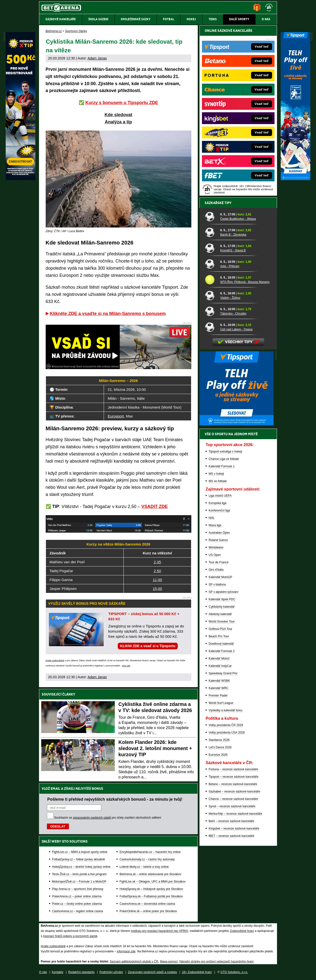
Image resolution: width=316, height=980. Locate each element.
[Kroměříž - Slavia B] (211, 248)
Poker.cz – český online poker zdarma (77, 904)
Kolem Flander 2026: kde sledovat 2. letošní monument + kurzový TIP (155, 748)
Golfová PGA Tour (220, 629)
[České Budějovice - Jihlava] (211, 216)
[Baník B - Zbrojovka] (211, 232)
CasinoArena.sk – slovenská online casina (147, 904)
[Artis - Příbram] (211, 264)
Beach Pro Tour (219, 636)
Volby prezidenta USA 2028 (227, 733)
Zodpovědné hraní (242, 931)
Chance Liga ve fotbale (224, 459)
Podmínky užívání (111, 972)
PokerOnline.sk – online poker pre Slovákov (148, 911)
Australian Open (219, 533)
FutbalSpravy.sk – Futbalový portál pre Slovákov (151, 896)
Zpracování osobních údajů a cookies (152, 972)
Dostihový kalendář (221, 644)
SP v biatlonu (217, 584)
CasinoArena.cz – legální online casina (78, 911)
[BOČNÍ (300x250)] (237, 424)
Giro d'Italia (216, 570)
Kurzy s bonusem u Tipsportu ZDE (122, 103)
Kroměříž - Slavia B (233, 250)
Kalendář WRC (218, 688)
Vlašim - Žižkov (230, 298)
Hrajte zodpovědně (55, 660)
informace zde (126, 951)
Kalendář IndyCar (220, 666)
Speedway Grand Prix (223, 673)
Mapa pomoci (169, 961)
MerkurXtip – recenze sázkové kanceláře (235, 814)
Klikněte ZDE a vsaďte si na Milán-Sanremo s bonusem (108, 314)
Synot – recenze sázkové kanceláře (232, 806)
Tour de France (219, 562)
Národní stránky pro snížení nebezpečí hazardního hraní (217, 961)
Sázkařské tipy (218, 203)
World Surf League (221, 703)
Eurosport (116, 416)
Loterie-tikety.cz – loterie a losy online (144, 867)
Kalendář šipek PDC (222, 599)
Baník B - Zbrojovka (233, 235)
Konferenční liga (219, 510)
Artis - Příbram (230, 266)
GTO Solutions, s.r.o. (234, 972)
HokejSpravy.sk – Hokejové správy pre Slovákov (151, 889)
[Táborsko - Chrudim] (211, 311)
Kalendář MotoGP (220, 577)
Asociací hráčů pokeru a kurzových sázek (70, 936)
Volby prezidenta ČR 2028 (226, 725)
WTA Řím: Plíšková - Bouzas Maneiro (245, 282)
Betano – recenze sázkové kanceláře (233, 784)
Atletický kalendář (220, 614)
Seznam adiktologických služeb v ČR (134, 961)
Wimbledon (216, 547)
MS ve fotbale (218, 481)
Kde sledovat (118, 115)
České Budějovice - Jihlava (238, 219)
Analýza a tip (118, 122)
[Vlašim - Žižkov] (211, 295)
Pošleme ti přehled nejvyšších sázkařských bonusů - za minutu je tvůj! (115, 799)
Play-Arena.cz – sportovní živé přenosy (78, 889)
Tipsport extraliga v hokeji (225, 452)
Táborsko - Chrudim (233, 314)
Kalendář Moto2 (219, 659)
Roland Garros (218, 540)
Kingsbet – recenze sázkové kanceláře (234, 829)
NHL (212, 518)
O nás (43, 972)
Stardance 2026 (219, 740)
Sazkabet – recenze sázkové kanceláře (234, 792)
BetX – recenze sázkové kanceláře (231, 821)
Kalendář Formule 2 (222, 651)
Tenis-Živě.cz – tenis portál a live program (79, 874)
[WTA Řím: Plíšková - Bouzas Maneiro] (211, 280)
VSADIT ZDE (154, 507)
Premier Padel (218, 696)
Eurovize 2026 (218, 755)
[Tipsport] (296, 179)
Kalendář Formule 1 (222, 466)
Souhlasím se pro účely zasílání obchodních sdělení (108, 818)
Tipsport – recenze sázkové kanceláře (234, 777)
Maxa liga (215, 525)
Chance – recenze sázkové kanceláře (233, 799)
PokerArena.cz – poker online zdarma (77, 896)
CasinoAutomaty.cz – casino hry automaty (147, 859)
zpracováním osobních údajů (92, 818)
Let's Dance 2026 (220, 747)
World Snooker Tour (222, 622)
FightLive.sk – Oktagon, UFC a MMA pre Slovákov (152, 882)
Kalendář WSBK (219, 681)
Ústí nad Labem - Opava (236, 329)
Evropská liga (217, 503)
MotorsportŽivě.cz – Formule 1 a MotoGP (79, 882)
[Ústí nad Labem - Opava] (211, 327)
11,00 (158, 580)
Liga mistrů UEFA (220, 496)
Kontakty (58, 972)
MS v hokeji (216, 474)
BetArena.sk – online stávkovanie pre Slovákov (150, 874)
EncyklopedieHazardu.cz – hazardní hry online (150, 852)
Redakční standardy (81, 972)
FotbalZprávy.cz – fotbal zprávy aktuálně (79, 859)
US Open (215, 555)
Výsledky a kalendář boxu (226, 710)
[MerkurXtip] (20, 179)
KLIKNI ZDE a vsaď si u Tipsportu (148, 646)
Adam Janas (97, 58)
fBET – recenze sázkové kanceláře (231, 836)
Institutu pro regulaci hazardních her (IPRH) (159, 931)
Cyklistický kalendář (222, 607)
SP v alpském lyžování (224, 592)
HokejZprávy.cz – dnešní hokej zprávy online (81, 867)
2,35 (157, 562)
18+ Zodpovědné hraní (197, 972)
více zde (126, 666)
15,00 (158, 589)
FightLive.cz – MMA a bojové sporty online (80, 852)
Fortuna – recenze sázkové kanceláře (233, 769)
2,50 (157, 571)
